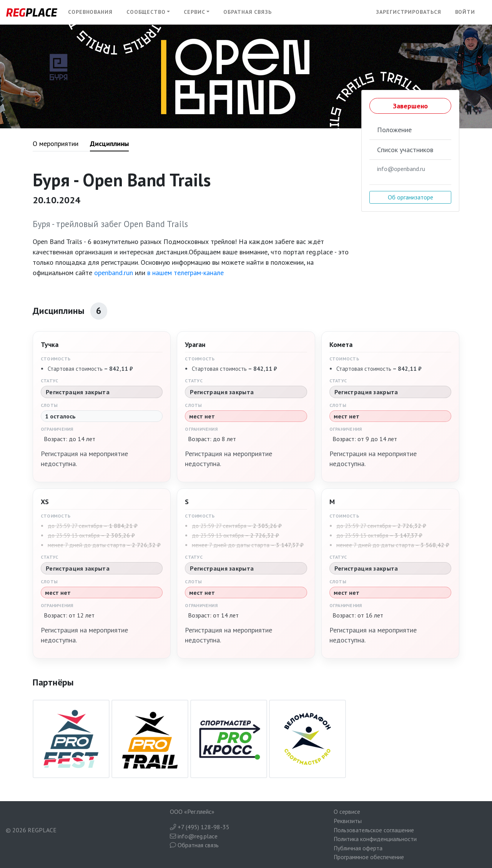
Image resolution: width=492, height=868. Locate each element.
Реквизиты (348, 821)
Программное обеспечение (369, 857)
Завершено (410, 106)
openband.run (114, 273)
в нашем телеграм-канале (185, 273)
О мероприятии (56, 144)
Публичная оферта (358, 848)
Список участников (405, 150)
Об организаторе (411, 197)
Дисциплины (109, 144)
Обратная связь (248, 12)
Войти (465, 12)
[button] (148, 12)
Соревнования (90, 12)
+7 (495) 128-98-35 (200, 827)
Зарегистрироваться (408, 12)
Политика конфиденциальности (375, 839)
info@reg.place (194, 836)
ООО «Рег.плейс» (192, 812)
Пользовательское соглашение (374, 830)
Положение (394, 130)
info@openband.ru (401, 169)
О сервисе (347, 812)
